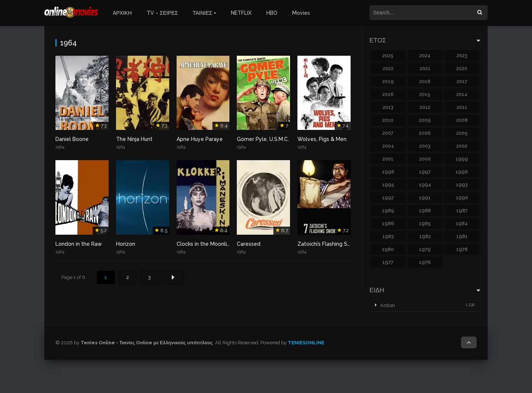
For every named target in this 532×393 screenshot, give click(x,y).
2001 (388, 159)
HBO (272, 13)
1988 (425, 211)
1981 (462, 236)
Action (388, 305)
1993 (462, 185)
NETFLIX (241, 13)
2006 (425, 133)
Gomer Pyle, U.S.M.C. (263, 139)
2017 (462, 81)
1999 (462, 159)
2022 (388, 68)
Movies (301, 13)
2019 (388, 81)
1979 (425, 249)
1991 (425, 198)
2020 (462, 68)
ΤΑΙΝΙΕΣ (203, 13)
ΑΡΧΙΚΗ (122, 13)
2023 (462, 56)
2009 (425, 120)
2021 (425, 68)
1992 (388, 198)
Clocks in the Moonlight (206, 244)
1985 (425, 223)
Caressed (249, 244)
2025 (388, 56)
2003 (425, 146)
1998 (388, 172)
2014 (462, 94)
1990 (462, 198)
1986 (388, 223)
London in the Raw (79, 244)
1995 (388, 185)
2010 (388, 120)
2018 (425, 81)
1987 (462, 211)
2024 (425, 56)
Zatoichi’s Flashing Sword (329, 244)
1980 (388, 249)
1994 (425, 185)
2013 (388, 107)
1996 (462, 172)
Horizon (126, 244)
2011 (462, 107)
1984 (462, 223)
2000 (425, 159)
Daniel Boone (72, 139)
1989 (388, 211)
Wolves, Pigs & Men (322, 139)
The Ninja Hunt (134, 139)
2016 (388, 94)
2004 (388, 146)
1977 (388, 262)
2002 (462, 146)
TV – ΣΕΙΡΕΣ (162, 13)
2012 (425, 107)
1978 (462, 249)
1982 (425, 236)
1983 (388, 236)
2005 (462, 133)
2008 (462, 120)
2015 (425, 94)
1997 (425, 172)
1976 (425, 262)
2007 (388, 133)
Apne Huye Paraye (200, 139)
